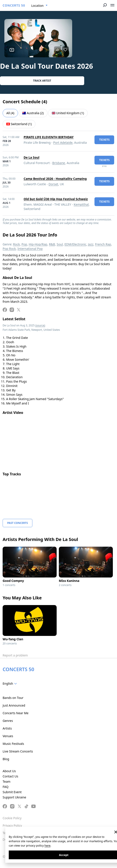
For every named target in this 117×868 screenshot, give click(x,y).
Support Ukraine (14, 797)
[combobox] (39, 6)
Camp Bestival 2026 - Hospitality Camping (55, 179)
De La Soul (31, 157)
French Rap (103, 244)
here (47, 845)
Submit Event (12, 792)
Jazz (91, 244)
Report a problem (15, 655)
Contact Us (10, 776)
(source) (40, 325)
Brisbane (59, 163)
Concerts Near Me (16, 713)
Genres (8, 721)
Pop (24, 244)
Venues (8, 736)
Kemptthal (81, 204)
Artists (7, 728)
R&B (52, 244)
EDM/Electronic (75, 244)
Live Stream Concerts (18, 751)
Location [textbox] (37, 6)
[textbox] (11, 684)
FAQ (6, 787)
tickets (104, 140)
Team (7, 781)
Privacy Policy (12, 825)
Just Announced (14, 705)
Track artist (42, 81)
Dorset (53, 184)
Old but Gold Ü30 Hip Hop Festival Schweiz (56, 199)
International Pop (30, 249)
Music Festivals (13, 744)
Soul (60, 244)
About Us (9, 771)
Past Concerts (17, 523)
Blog (6, 759)
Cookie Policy (12, 818)
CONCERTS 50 (14, 5)
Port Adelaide (63, 143)
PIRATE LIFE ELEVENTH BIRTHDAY (49, 137)
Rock (17, 244)
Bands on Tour (13, 698)
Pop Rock (9, 249)
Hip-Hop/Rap (38, 244)
